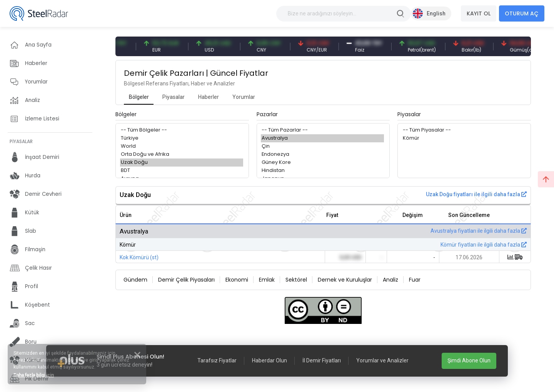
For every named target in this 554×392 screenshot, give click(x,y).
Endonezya (322, 154)
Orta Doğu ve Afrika (182, 154)
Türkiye (182, 138)
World (182, 146)
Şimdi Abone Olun (469, 360)
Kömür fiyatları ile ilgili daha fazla (484, 245)
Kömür (464, 138)
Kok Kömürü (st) (139, 257)
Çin (322, 146)
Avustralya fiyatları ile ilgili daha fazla (479, 231)
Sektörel (296, 280)
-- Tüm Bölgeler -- (182, 130)
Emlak (267, 280)
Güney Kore (322, 163)
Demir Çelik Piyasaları (186, 280)
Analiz (390, 280)
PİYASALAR (21, 141)
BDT (182, 171)
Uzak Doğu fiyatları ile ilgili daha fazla (476, 194)
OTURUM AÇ (522, 13)
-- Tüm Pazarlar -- (322, 130)
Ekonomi (237, 280)
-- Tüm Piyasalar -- (464, 130)
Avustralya (322, 138)
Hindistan (322, 171)
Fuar (415, 280)
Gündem (135, 280)
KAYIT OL (479, 13)
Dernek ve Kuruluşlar (345, 280)
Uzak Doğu (182, 163)
